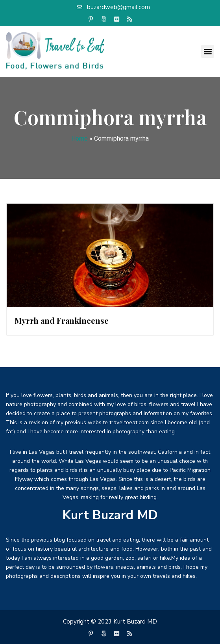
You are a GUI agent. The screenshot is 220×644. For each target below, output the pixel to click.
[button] (208, 51)
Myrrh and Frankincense (62, 320)
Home (79, 138)
